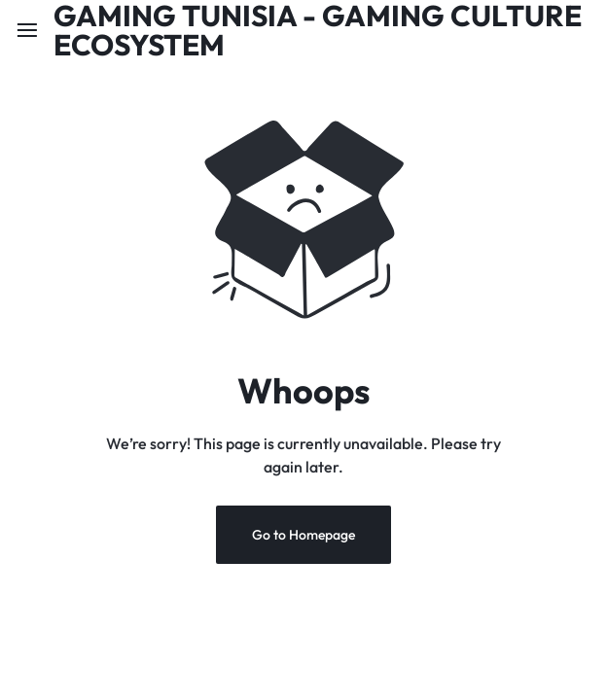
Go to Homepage (303, 535)
